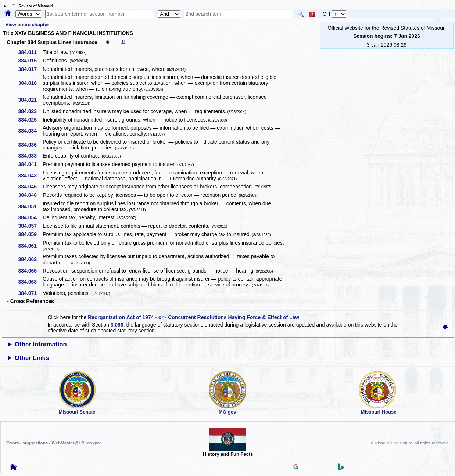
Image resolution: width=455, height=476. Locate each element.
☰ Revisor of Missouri (31, 6)
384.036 (30, 145)
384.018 (30, 83)
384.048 (30, 195)
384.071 (30, 293)
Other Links (32, 358)
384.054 (30, 217)
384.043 (30, 176)
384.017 (30, 69)
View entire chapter (27, 24)
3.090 (117, 325)
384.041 (30, 164)
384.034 (30, 131)
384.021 (30, 100)
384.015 (30, 61)
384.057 (30, 226)
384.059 (30, 234)
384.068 (30, 282)
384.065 (30, 271)
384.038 (30, 156)
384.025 (30, 120)
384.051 (30, 206)
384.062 (30, 259)
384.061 (30, 246)
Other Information (41, 344)
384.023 (30, 111)
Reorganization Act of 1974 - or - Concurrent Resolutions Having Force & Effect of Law (194, 317)
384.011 (30, 52)
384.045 (30, 187)
